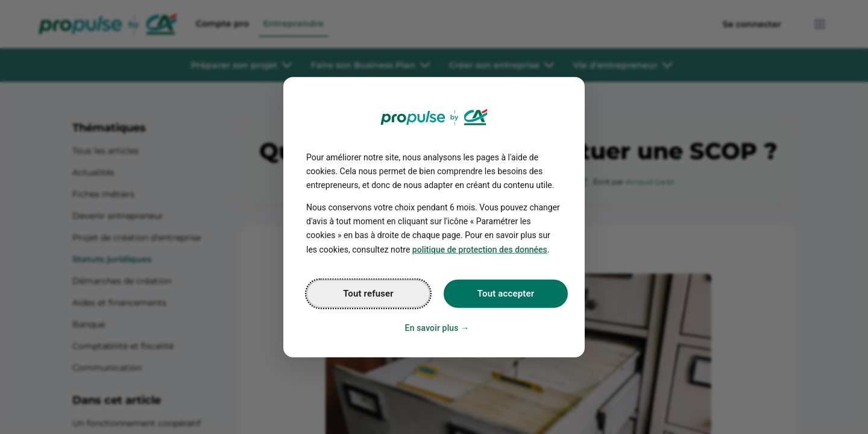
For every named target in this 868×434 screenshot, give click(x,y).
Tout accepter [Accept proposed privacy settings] (506, 293)
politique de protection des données (480, 249)
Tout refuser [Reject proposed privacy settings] (368, 293)
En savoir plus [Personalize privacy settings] (432, 327)
